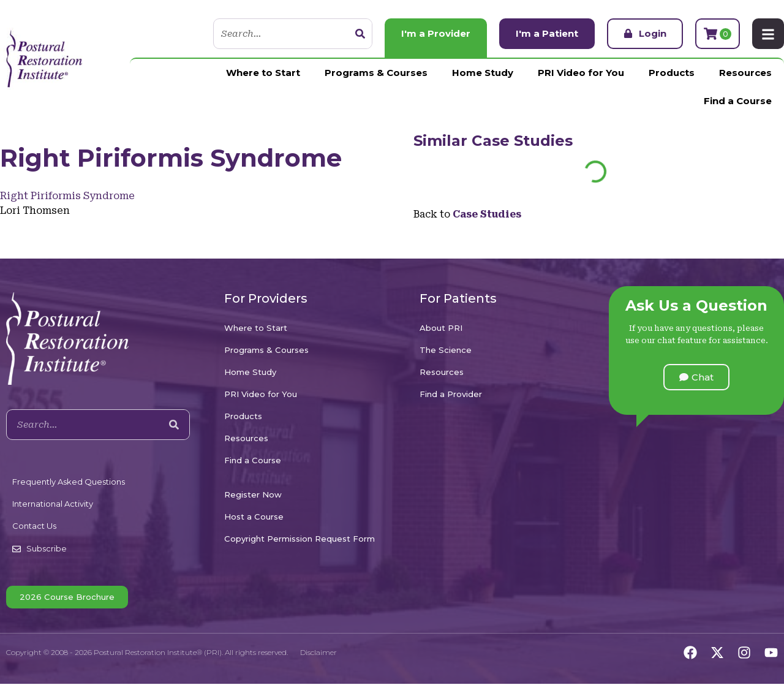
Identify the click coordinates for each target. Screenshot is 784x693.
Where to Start (263, 73)
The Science (446, 350)
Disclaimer (318, 652)
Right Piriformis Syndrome (67, 196)
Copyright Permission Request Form (300, 539)
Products (672, 73)
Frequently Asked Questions (69, 482)
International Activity (53, 504)
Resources (745, 73)
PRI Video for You (581, 73)
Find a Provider (451, 394)
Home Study (483, 73)
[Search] (360, 34)
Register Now (253, 494)
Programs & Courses (376, 73)
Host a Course (254, 517)
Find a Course (738, 101)
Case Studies (522, 141)
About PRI (441, 328)
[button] (696, 377)
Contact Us (34, 526)
